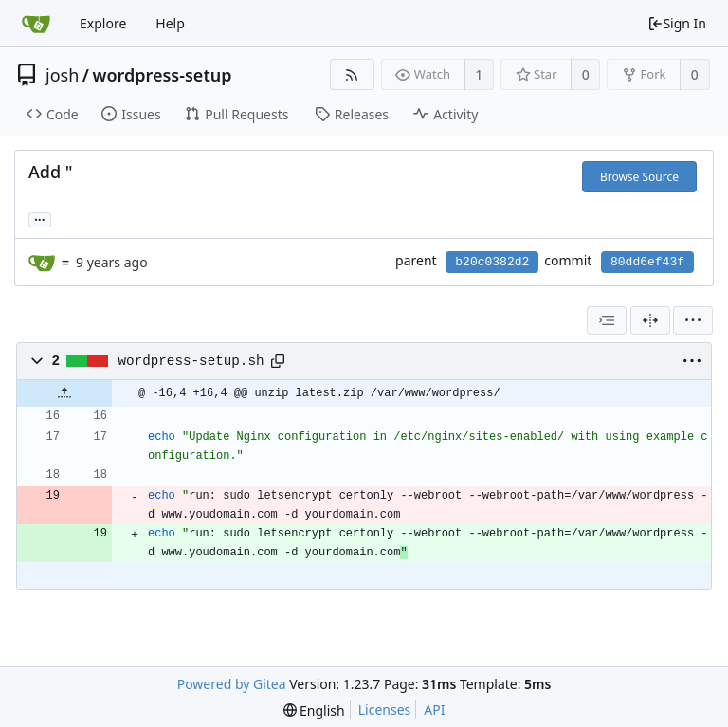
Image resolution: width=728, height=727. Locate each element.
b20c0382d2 (492, 262)
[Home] (36, 24)
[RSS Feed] (352, 74)
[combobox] (607, 320)
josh (62, 75)
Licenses (385, 709)
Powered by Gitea (232, 684)
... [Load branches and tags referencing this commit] (40, 218)
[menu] (693, 320)
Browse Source (639, 177)
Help (170, 23)
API (434, 709)
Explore (103, 23)
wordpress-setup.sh (191, 361)
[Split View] (650, 320)
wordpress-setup (162, 75)
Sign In (677, 23)
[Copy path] (278, 361)
